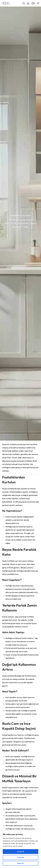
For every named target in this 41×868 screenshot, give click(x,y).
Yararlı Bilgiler (26, 215)
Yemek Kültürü (15, 215)
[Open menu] (38, 3)
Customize (21, 857)
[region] (20, 849)
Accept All (20, 852)
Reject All (20, 863)
